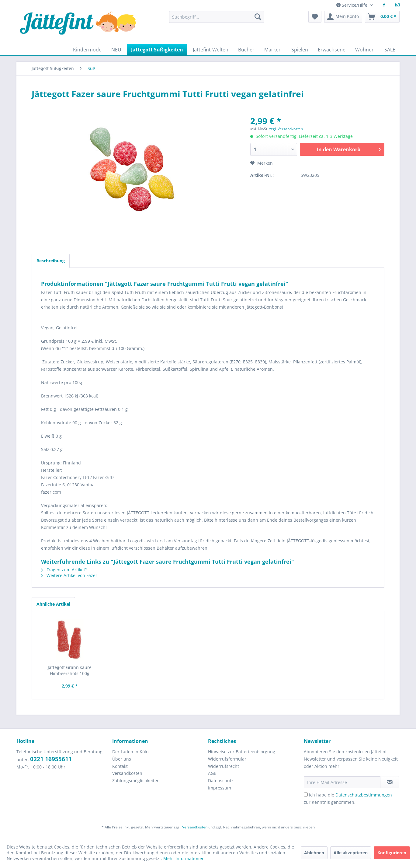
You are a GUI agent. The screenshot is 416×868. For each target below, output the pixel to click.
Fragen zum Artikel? (64, 570)
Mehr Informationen (184, 858)
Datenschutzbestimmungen (364, 795)
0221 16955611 (51, 759)
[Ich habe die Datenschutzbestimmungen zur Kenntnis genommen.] (306, 794)
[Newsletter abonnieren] (390, 782)
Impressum (220, 788)
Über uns (122, 759)
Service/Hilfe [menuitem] (352, 5)
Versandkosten (127, 773)
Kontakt (120, 766)
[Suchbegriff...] (217, 17)
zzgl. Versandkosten (286, 129)
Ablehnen (314, 853)
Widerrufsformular (227, 759)
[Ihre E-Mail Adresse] (342, 782)
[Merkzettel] (315, 17)
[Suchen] (258, 17)
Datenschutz (221, 780)
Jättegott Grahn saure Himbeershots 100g (70, 670)
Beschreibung (51, 261)
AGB (212, 773)
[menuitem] (217, 20)
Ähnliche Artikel (53, 604)
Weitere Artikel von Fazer (69, 575)
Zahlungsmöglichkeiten (136, 780)
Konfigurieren (392, 853)
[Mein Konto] (343, 17)
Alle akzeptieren (351, 853)
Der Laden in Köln (130, 752)
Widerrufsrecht (224, 766)
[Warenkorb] (382, 17)
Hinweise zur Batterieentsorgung (242, 752)
